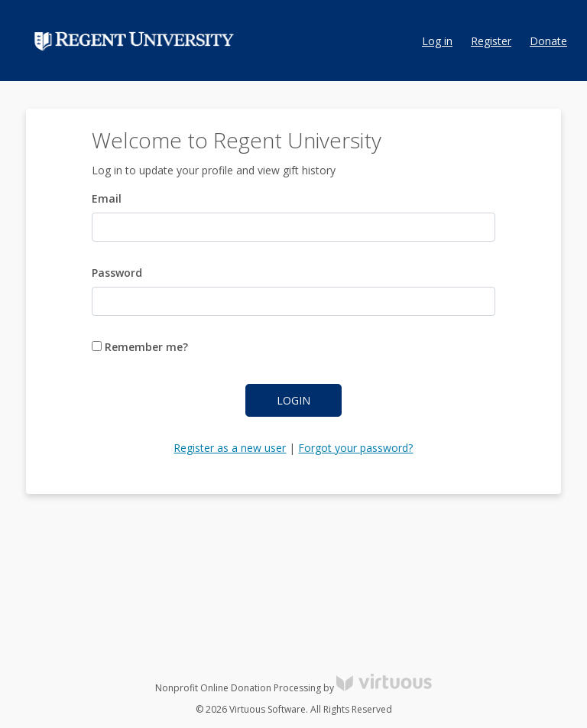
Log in (437, 41)
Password (117, 273)
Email (107, 198)
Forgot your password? (355, 448)
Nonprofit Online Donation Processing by (293, 688)
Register (491, 41)
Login (293, 400)
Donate (548, 41)
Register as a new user (230, 448)
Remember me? (140, 347)
